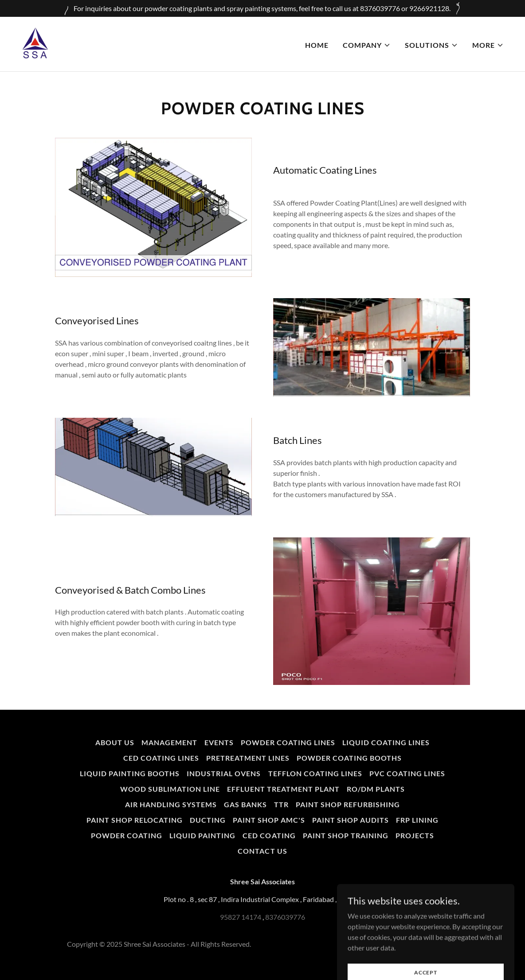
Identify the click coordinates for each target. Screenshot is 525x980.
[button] (367, 45)
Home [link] (317, 45)
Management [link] (169, 742)
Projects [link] (415, 835)
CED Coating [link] (269, 835)
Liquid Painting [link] (202, 835)
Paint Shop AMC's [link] (269, 820)
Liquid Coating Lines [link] (386, 742)
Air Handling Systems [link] (171, 804)
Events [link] (219, 742)
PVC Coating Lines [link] (407, 773)
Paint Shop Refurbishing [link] (348, 804)
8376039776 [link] (285, 917)
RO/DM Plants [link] (376, 789)
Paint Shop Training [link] (346, 835)
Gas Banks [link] (245, 804)
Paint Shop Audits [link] (351, 820)
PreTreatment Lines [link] (248, 758)
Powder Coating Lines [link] (288, 742)
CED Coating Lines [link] (161, 758)
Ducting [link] (208, 820)
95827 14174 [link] (241, 917)
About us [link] (115, 742)
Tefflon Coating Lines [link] (315, 773)
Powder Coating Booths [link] (349, 758)
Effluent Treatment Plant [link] (283, 789)
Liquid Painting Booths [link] (130, 773)
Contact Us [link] (262, 851)
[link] (35, 43)
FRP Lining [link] (417, 820)
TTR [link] (281, 804)
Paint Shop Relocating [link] (135, 820)
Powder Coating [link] (127, 835)
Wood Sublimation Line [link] (170, 789)
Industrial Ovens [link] (224, 773)
